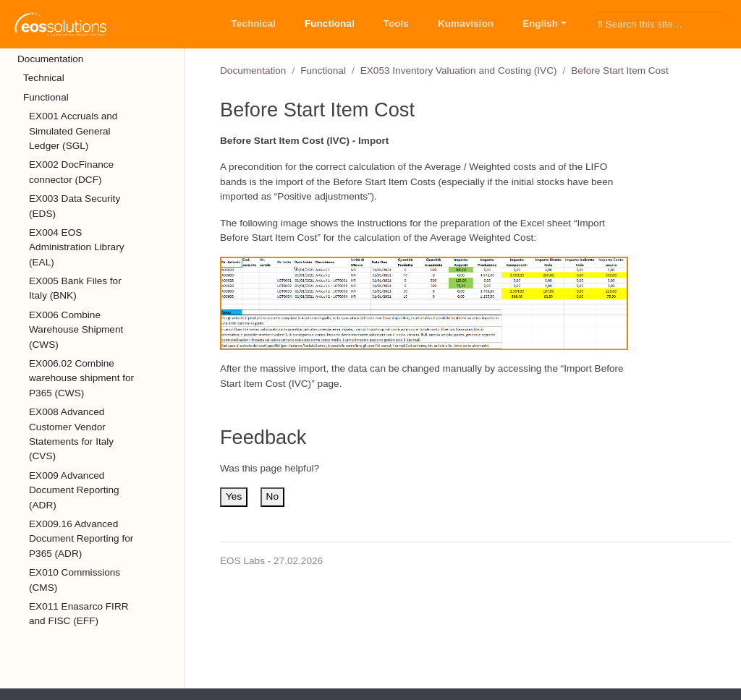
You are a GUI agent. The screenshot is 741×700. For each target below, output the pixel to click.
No (272, 496)
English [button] (540, 24)
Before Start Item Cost (619, 71)
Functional (323, 71)
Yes (234, 496)
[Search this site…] (659, 24)
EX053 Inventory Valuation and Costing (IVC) (459, 71)
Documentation (253, 71)
